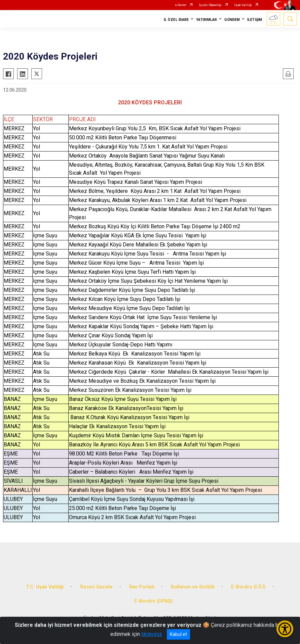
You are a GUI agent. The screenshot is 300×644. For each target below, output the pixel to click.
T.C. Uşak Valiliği (45, 587)
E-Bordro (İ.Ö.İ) (248, 587)
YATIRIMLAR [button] (207, 20)
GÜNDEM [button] (232, 20)
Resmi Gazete (96, 587)
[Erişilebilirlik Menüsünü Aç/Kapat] (285, 629)
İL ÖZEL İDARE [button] (176, 20)
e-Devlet (181, 5)
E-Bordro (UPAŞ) (153, 601)
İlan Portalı (142, 587)
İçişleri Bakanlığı (210, 5)
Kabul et (178, 634)
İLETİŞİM (255, 20)
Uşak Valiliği (243, 5)
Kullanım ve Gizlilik (193, 587)
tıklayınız (152, 634)
